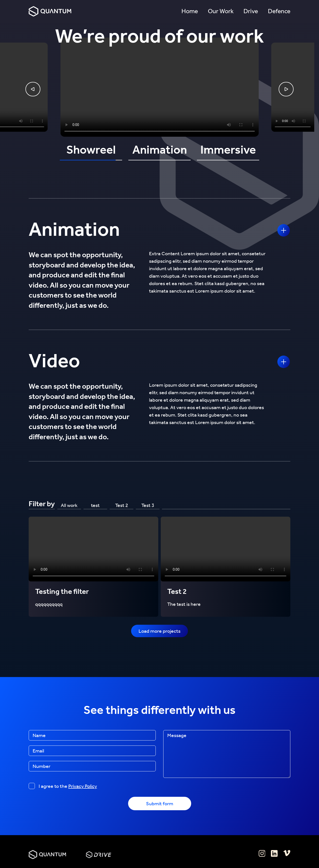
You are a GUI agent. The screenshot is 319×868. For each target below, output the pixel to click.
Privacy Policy (83, 786)
